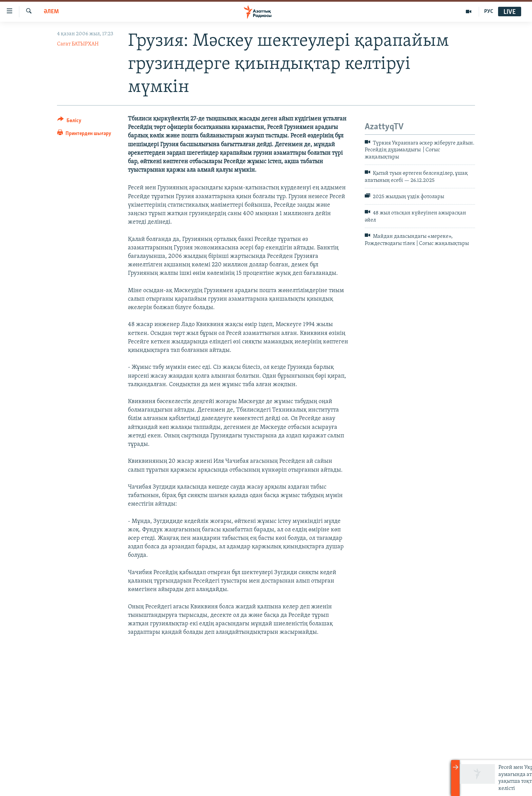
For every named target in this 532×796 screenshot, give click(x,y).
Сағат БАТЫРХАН (78, 44)
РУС (489, 12)
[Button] (69, 122)
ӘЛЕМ (51, 12)
